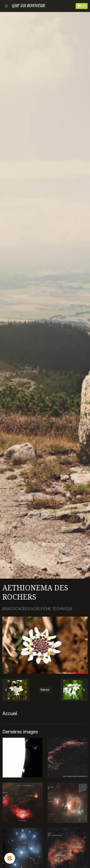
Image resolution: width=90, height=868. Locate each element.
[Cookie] (10, 858)
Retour (45, 690)
